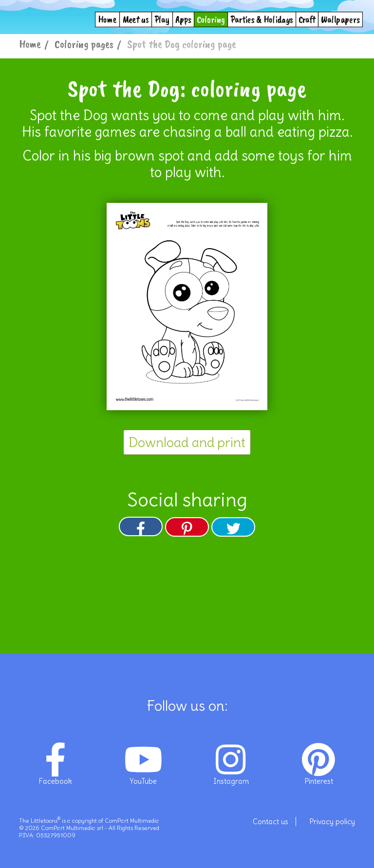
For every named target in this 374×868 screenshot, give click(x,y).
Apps (184, 19)
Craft (307, 19)
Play (162, 19)
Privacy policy (332, 822)
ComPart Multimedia (132, 821)
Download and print (187, 442)
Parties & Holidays (262, 19)
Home (107, 19)
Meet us (136, 19)
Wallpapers (340, 19)
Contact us (271, 822)
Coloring (211, 19)
